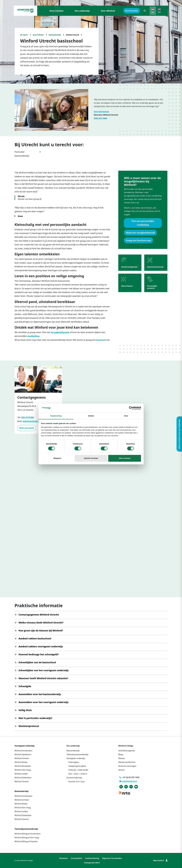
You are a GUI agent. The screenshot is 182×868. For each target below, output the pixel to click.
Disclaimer (64, 858)
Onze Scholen (56, 11)
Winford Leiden (21, 774)
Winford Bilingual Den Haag (27, 838)
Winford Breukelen (23, 766)
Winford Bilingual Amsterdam (28, 834)
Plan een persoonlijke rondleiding (143, 223)
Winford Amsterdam (23, 751)
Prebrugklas (74, 762)
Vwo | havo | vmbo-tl (78, 774)
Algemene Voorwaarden (112, 858)
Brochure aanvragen (127, 766)
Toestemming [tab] (56, 416)
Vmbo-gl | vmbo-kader (78, 770)
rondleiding (33, 336)
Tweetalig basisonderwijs (77, 754)
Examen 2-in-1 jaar (77, 781)
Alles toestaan (125, 458)
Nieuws (122, 758)
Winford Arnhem (22, 758)
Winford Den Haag (23, 770)
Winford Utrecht (22, 781)
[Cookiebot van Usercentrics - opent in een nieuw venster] (131, 408)
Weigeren (57, 458)
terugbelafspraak (60, 332)
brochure (101, 340)
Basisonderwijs (55, 35)
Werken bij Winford (127, 762)
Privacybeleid (76, 858)
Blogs (121, 754)
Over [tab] (126, 416)
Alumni (122, 770)
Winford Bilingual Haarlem (26, 841)
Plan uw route (27, 428)
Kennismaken (132, 11)
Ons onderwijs (82, 11)
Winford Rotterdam (23, 778)
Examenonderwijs (74, 778)
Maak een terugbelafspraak (140, 233)
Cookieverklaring (92, 858)
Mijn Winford (160, 860)
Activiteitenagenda (127, 751)
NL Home (24, 35)
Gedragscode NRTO (92, 863)
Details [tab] (91, 416)
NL (153, 12)
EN (159, 12)
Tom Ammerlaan (102, 112)
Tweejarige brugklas (77, 766)
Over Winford (108, 11)
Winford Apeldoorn (23, 754)
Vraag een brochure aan (138, 240)
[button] (145, 11)
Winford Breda (21, 762)
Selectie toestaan (91, 458)
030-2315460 (28, 417)
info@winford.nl (31, 421)
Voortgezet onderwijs (76, 758)
